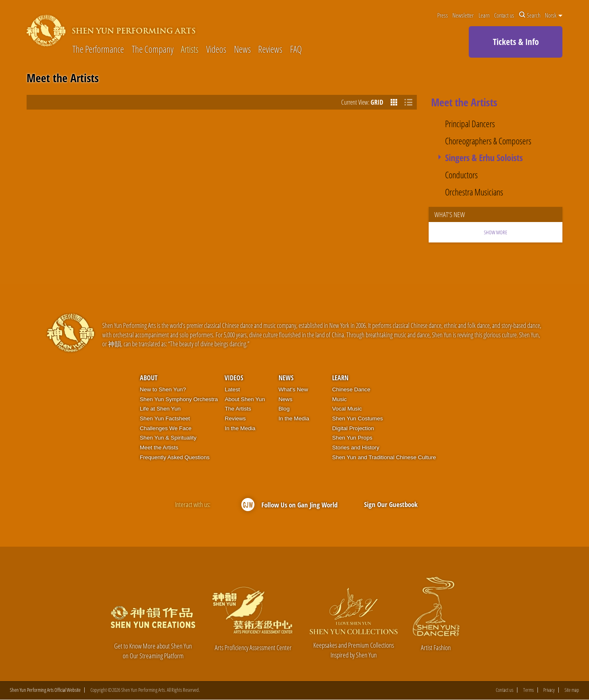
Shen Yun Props (352, 438)
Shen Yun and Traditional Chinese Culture (384, 457)
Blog (284, 409)
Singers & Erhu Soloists (484, 158)
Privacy (549, 690)
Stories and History (356, 448)
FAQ (296, 50)
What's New (293, 389)
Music (339, 399)
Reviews (270, 50)
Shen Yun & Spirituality (168, 438)
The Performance (98, 50)
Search (530, 15)
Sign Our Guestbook (391, 504)
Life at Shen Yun (160, 409)
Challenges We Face (166, 428)
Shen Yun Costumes (357, 418)
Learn (484, 15)
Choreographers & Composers (488, 141)
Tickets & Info (516, 42)
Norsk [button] (554, 15)
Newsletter (463, 15)
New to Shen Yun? (163, 389)
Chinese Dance (351, 389)
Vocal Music (347, 409)
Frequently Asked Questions (175, 457)
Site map (572, 690)
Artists (190, 50)
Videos (216, 50)
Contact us (504, 15)
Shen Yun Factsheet (165, 418)
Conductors (461, 175)
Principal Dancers (470, 124)
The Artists (238, 409)
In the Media (240, 428)
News (242, 50)
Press (443, 15)
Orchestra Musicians (474, 192)
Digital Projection (353, 428)
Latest (232, 389)
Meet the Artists (159, 448)
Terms (528, 690)
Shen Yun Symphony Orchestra (179, 399)
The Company (153, 50)
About (149, 378)
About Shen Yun (245, 399)
